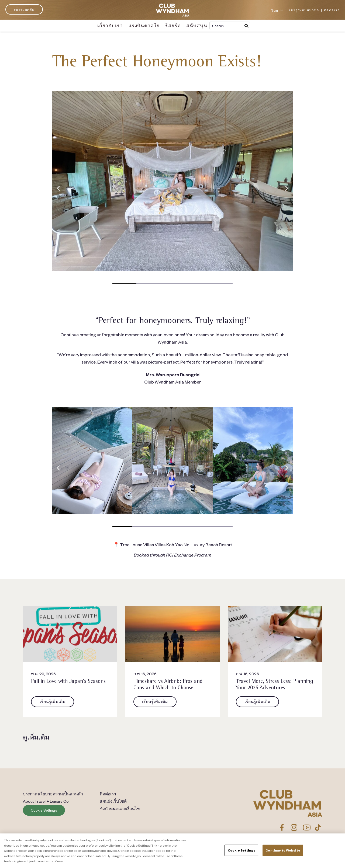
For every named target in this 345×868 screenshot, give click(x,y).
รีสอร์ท (171, 26)
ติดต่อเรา (332, 10)
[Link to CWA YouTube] (307, 828)
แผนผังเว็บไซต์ (113, 801)
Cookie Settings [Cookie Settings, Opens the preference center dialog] (241, 850)
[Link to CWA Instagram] (294, 828)
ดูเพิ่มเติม (36, 737)
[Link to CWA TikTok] (318, 828)
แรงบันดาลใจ (144, 26)
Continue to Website (283, 850)
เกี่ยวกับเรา (114, 26)
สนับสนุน (193, 26)
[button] (58, 188)
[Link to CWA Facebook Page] (282, 828)
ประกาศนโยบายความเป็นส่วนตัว (54, 794)
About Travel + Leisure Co (46, 801)
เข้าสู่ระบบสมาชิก (304, 10)
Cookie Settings (44, 810)
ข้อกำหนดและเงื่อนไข (120, 809)
